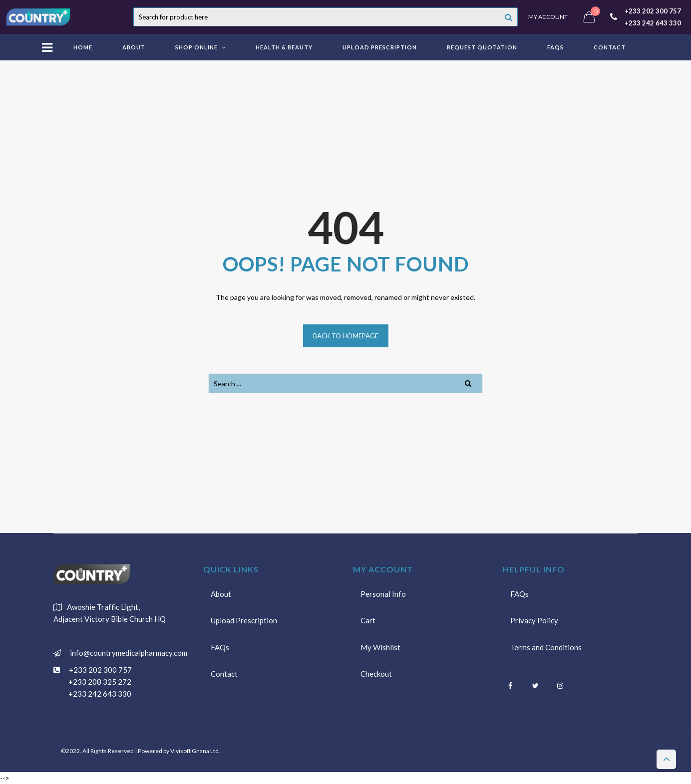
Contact (224, 675)
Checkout (376, 675)
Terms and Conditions (546, 648)
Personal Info (383, 594)
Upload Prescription (244, 621)
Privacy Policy (534, 621)
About (221, 594)
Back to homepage (346, 336)
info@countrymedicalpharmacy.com (127, 653)
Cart (368, 621)
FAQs (220, 648)
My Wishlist (380, 648)
